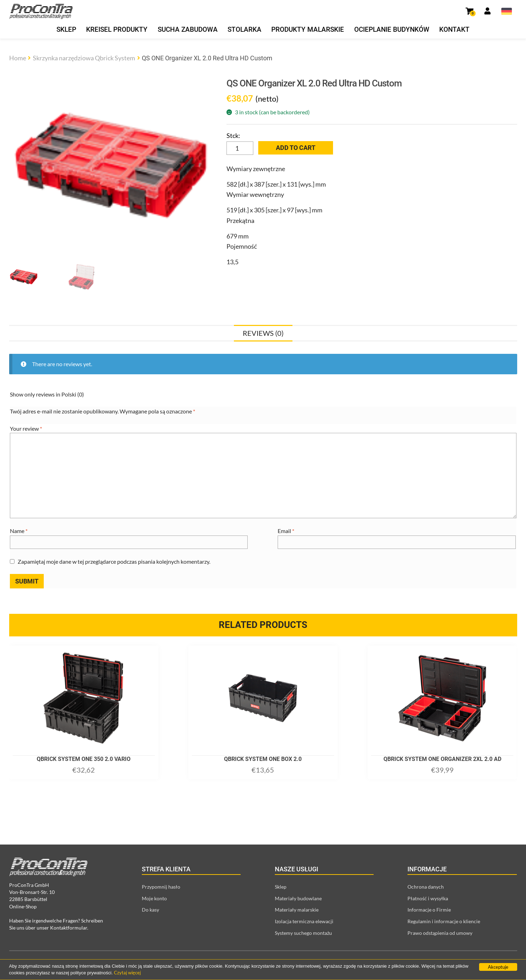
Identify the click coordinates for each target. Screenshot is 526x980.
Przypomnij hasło (161, 887)
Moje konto (154, 898)
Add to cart (296, 148)
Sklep (66, 30)
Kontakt (454, 30)
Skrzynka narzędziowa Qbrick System (84, 58)
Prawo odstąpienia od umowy (440, 933)
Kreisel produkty (117, 30)
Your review (26, 428)
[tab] (263, 333)
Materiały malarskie (297, 910)
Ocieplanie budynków (392, 30)
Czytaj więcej (127, 973)
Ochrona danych (426, 887)
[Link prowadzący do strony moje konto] (488, 11)
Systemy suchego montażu (303, 933)
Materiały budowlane (298, 898)
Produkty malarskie (308, 30)
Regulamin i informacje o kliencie (444, 921)
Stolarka (244, 30)
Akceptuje (498, 967)
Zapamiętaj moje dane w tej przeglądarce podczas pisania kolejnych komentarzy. (114, 561)
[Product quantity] (240, 148)
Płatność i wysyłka (428, 898)
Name (19, 531)
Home (18, 58)
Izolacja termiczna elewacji (304, 921)
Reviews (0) (263, 333)
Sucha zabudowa (188, 30)
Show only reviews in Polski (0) (47, 394)
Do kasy (150, 910)
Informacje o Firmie (429, 910)
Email (286, 531)
